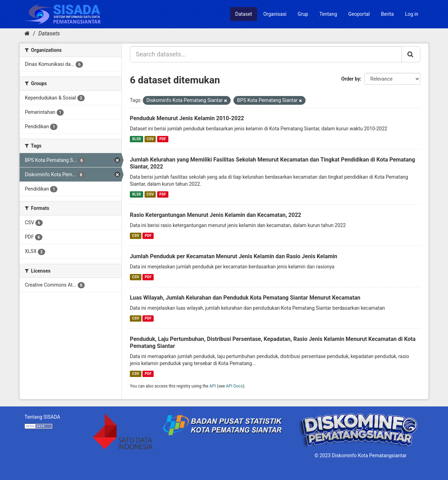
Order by (351, 79)
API (213, 386)
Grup (303, 14)
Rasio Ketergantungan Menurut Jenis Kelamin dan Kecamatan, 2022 (216, 215)
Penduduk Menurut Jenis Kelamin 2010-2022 (187, 118)
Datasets (49, 33)
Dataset (244, 14)
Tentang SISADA (42, 417)
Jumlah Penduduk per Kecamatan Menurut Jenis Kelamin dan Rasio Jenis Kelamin (234, 256)
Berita (388, 14)
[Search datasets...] (266, 54)
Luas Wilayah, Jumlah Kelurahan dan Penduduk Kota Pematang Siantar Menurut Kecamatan (245, 298)
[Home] (27, 33)
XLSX (136, 139)
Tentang (328, 14)
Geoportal (359, 14)
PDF (163, 139)
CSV (150, 139)
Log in (412, 14)
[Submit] (411, 54)
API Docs (234, 386)
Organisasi (275, 14)
